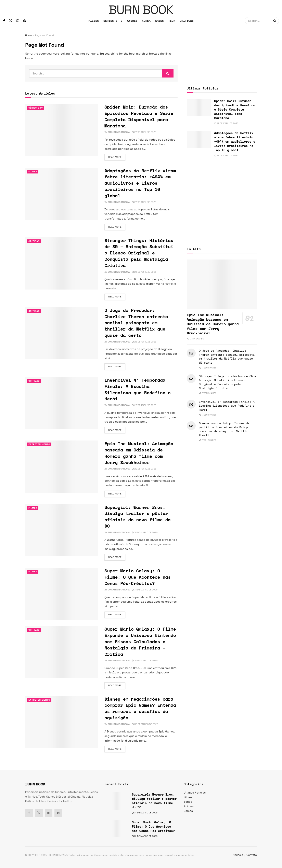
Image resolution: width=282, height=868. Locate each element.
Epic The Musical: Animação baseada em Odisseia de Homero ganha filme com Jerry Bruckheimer (139, 453)
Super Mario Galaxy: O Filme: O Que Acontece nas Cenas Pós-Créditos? (138, 577)
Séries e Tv (36, 108)
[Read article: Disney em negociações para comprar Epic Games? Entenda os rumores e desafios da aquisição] (62, 722)
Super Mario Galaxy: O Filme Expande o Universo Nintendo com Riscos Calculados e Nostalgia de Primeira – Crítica (140, 641)
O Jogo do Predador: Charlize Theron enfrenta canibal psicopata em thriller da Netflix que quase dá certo (136, 323)
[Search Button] (275, 21)
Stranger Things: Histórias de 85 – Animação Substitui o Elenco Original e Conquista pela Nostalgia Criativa (139, 253)
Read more (117, 157)
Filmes (33, 171)
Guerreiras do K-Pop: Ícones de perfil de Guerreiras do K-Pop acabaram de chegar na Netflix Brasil (224, 429)
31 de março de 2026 (145, 532)
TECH (172, 21)
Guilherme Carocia (119, 132)
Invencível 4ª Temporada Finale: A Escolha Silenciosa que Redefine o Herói (138, 389)
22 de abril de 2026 (144, 405)
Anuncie (238, 855)
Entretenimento (39, 444)
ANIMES (132, 21)
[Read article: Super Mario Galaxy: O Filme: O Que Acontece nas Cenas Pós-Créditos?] (62, 594)
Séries (188, 802)
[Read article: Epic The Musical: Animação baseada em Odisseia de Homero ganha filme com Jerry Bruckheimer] (62, 467)
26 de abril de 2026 (144, 272)
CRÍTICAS (187, 21)
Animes (189, 806)
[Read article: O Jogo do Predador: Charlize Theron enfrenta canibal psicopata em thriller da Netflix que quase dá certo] (62, 333)
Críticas (34, 241)
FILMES (94, 21)
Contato (252, 855)
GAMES (159, 21)
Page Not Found (44, 35)
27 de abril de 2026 (144, 132)
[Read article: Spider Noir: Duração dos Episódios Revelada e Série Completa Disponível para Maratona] (62, 130)
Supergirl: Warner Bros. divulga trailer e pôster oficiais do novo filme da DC (138, 516)
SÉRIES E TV (113, 21)
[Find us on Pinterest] (25, 21)
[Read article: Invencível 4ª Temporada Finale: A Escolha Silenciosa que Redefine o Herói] (62, 403)
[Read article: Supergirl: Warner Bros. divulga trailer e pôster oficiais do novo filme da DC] (62, 530)
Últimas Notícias (195, 793)
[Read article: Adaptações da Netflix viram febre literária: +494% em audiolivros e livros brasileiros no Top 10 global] (62, 194)
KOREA (146, 21)
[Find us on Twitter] (11, 21)
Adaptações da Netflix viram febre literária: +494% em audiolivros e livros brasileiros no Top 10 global (140, 183)
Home (29, 35)
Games (188, 811)
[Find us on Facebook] (4, 21)
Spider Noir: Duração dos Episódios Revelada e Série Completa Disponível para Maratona (139, 116)
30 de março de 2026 (145, 724)
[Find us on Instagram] (18, 21)
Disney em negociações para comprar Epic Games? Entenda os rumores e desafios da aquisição (140, 708)
